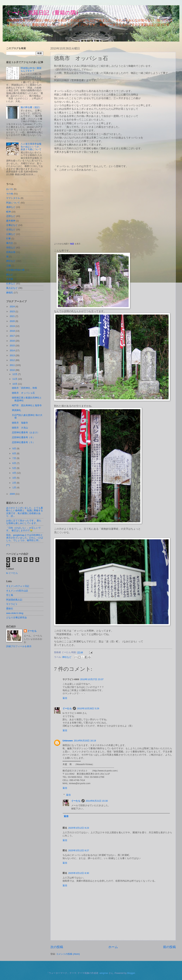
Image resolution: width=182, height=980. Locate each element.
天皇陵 (10, 279)
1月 (14, 488)
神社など (67, 657)
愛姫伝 (10, 609)
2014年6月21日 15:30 (97, 801)
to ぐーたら (12, 573)
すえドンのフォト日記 (18, 586)
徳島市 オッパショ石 (23, 393)
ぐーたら (67, 708)
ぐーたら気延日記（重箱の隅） (44, 13)
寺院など (11, 248)
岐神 (8, 212)
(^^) (8, 545)
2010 (13, 370)
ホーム (113, 947)
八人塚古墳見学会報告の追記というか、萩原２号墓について (31, 147)
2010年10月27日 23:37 (92, 679)
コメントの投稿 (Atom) (68, 954)
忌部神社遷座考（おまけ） (26, 432)
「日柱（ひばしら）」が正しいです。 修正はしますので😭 (23, 529)
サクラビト (12, 604)
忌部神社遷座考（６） (23, 437)
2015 (13, 346)
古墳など (11, 230)
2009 (13, 494)
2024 (13, 307)
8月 (14, 453)
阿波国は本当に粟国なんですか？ (31, 69)
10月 (15, 384)
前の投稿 (169, 947)
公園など (11, 234)
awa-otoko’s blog (15, 613)
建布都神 (11, 221)
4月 (14, 473)
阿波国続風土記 (14, 600)
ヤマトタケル (13, 198)
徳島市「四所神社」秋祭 (24, 388)
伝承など (11, 284)
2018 (13, 331)
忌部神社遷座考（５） (23, 442)
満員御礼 (16, 410)
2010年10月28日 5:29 (88, 708)
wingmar (104, 973)
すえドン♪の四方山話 (17, 591)
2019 (13, 326)
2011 (13, 365)
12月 (15, 374)
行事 (8, 239)
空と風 (10, 595)
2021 (13, 316)
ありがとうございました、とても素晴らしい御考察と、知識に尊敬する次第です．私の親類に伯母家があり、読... (25, 512)
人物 (8, 266)
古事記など (12, 225)
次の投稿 (57, 947)
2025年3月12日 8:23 (79, 828)
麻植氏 (10, 293)
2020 (13, 321)
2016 (13, 341)
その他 (10, 194)
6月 (14, 463)
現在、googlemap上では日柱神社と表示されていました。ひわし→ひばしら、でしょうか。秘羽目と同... (25, 538)
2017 (13, 336)
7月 (14, 458)
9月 (14, 448)
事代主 (10, 243)
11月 (15, 379)
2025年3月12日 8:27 (79, 850)
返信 (65, 698)
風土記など (12, 288)
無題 (72, 244)
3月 (14, 478)
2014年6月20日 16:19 (85, 741)
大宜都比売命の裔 (15, 270)
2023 (13, 311)
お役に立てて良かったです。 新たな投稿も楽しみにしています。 (24, 522)
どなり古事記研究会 (17, 618)
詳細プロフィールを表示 (19, 646)
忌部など (11, 216)
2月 (14, 483)
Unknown (68, 741)
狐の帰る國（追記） (31, 107)
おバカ (10, 189)
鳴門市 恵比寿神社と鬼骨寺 (27, 405)
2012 (13, 360)
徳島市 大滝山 (20, 428)
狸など (10, 275)
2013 (13, 355)
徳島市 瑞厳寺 (20, 423)
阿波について (13, 203)
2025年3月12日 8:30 (79, 873)
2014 (13, 350)
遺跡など (11, 207)
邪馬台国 (11, 252)
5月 (14, 468)
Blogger (131, 973)
